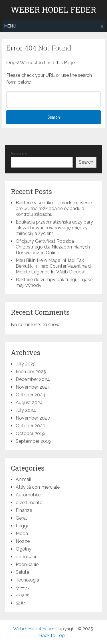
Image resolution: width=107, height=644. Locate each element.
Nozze (23, 541)
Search (19, 154)
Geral (21, 518)
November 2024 (33, 387)
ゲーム (23, 588)
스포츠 (23, 595)
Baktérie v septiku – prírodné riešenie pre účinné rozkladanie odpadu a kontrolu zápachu (54, 209)
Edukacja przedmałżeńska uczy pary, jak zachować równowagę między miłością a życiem (55, 228)
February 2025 (31, 372)
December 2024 (33, 379)
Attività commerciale (38, 487)
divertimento (29, 503)
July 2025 (26, 364)
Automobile (28, 495)
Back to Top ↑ (54, 636)
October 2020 (31, 426)
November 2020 (33, 418)
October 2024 (31, 395)
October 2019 (30, 433)
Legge (23, 526)
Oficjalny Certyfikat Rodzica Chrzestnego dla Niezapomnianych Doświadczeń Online (53, 247)
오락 (20, 603)
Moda (22, 534)
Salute (22, 572)
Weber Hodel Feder (53, 10)
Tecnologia (27, 580)
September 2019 (33, 441)
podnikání (26, 557)
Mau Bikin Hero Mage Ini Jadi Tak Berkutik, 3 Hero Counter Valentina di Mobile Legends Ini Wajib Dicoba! (54, 266)
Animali (23, 479)
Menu (10, 26)
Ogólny (24, 549)
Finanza (24, 510)
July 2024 (26, 410)
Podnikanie (27, 564)
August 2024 (29, 403)
